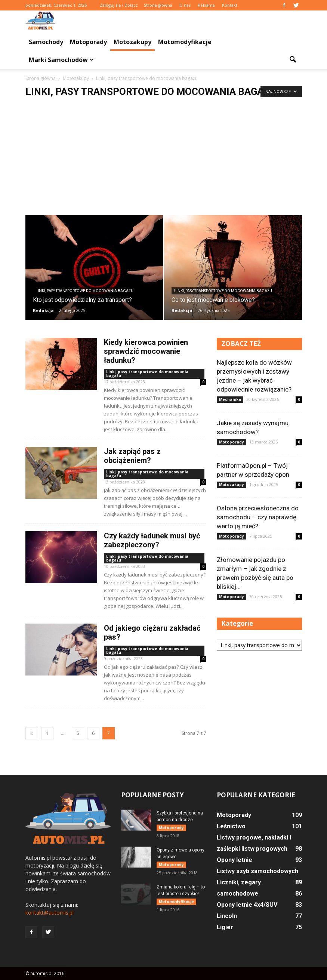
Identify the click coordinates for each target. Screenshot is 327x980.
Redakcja (43, 310)
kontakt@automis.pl (50, 913)
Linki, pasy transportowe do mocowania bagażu (84, 291)
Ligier (225, 927)
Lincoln (227, 916)
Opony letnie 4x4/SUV (247, 905)
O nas (185, 5)
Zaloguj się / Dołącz (119, 5)
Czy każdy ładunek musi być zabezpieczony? (152, 540)
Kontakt (230, 5)
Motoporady (88, 42)
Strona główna (158, 5)
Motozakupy (132, 42)
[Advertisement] (163, 159)
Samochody (46, 42)
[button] (293, 60)
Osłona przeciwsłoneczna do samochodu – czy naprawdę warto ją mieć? (258, 517)
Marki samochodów (61, 60)
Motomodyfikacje (185, 42)
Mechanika (230, 399)
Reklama (206, 5)
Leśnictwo (231, 826)
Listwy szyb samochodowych (257, 871)
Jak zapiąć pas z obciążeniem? (132, 456)
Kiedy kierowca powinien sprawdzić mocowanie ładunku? (146, 351)
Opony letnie (235, 860)
